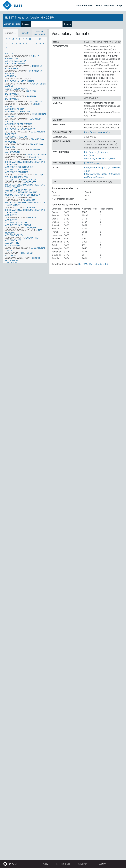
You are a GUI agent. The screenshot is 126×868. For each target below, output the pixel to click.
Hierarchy (25, 33)
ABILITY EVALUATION (16, 61)
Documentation (85, 5)
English (26, 24)
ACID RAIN (10, 255)
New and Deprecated (40, 33)
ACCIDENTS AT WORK (16, 223)
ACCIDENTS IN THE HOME (18, 225)
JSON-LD (103, 264)
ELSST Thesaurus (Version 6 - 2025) (29, 18)
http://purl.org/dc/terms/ (96, 152)
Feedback (109, 5)
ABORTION (11, 76)
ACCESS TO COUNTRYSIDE (19, 167)
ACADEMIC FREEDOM (16, 137)
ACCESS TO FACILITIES (17, 172)
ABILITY (9, 53)
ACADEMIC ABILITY (15, 109)
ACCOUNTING (12, 243)
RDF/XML (83, 264)
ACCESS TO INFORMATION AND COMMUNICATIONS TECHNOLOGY (23, 194)
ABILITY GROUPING (15, 63)
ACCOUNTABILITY (14, 235)
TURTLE (93, 264)
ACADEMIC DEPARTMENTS (19, 124)
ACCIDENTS (11, 215)
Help (119, 5)
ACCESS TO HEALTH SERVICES (21, 180)
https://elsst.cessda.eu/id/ (97, 132)
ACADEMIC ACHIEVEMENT (18, 111)
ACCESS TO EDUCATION (18, 170)
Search (67, 24)
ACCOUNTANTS (13, 240)
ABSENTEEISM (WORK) (17, 89)
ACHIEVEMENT (13, 245)
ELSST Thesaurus (93, 163)
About (99, 5)
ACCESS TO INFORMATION (19, 190)
